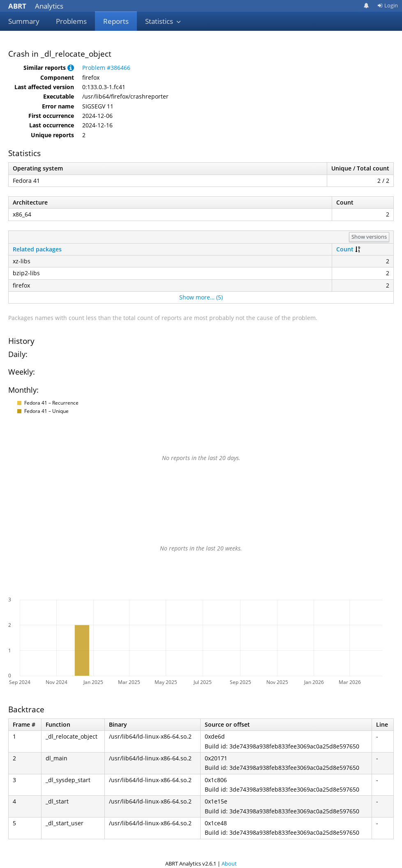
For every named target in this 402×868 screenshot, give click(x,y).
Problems (71, 21)
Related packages (37, 249)
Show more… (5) (201, 297)
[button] (71, 68)
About (229, 863)
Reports (116, 21)
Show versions (369, 237)
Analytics (36, 6)
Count (345, 249)
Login (388, 5)
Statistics (163, 21)
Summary (24, 21)
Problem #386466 (106, 68)
